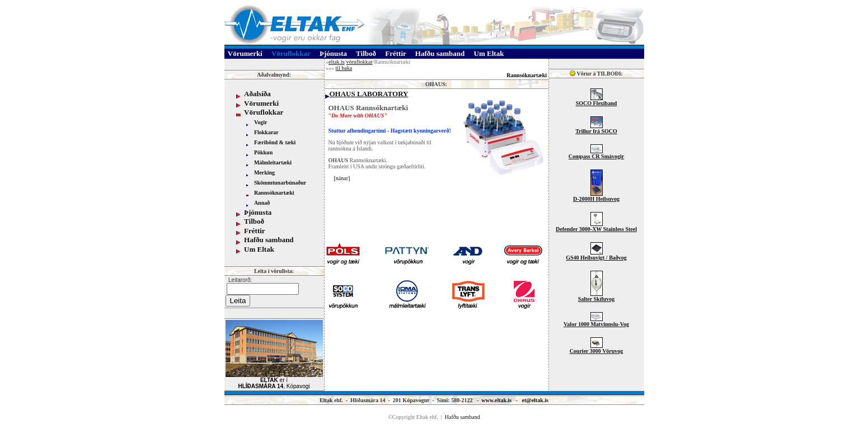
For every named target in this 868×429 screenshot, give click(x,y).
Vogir (261, 122)
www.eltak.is (496, 400)
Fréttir (255, 231)
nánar (342, 178)
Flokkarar (266, 132)
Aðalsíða (257, 94)
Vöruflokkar (264, 112)
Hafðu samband (269, 240)
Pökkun (263, 152)
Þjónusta (258, 212)
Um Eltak (259, 249)
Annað (262, 203)
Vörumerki (261, 103)
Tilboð (254, 221)
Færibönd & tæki (275, 142)
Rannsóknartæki (274, 193)
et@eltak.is (535, 400)
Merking (264, 173)
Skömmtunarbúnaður (280, 183)
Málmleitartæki (273, 162)
